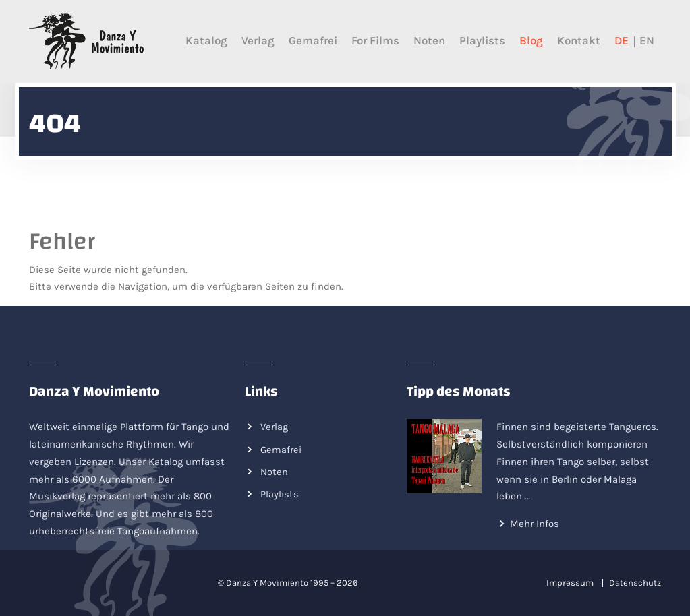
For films (375, 41)
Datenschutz (635, 583)
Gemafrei (313, 41)
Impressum (570, 583)
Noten (429, 41)
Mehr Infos (535, 524)
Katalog (206, 41)
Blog (531, 41)
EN (647, 41)
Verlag (258, 41)
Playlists (482, 41)
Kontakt (579, 41)
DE (622, 41)
